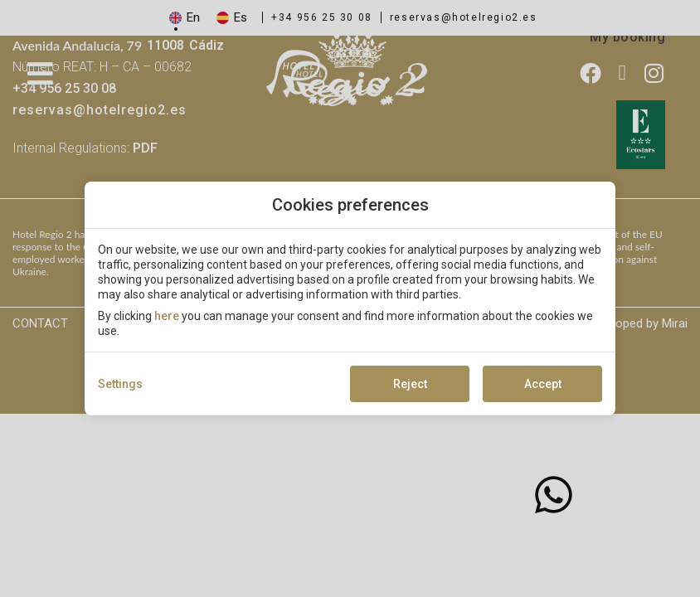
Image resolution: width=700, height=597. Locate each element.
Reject (410, 384)
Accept (543, 384)
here (167, 316)
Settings (120, 384)
